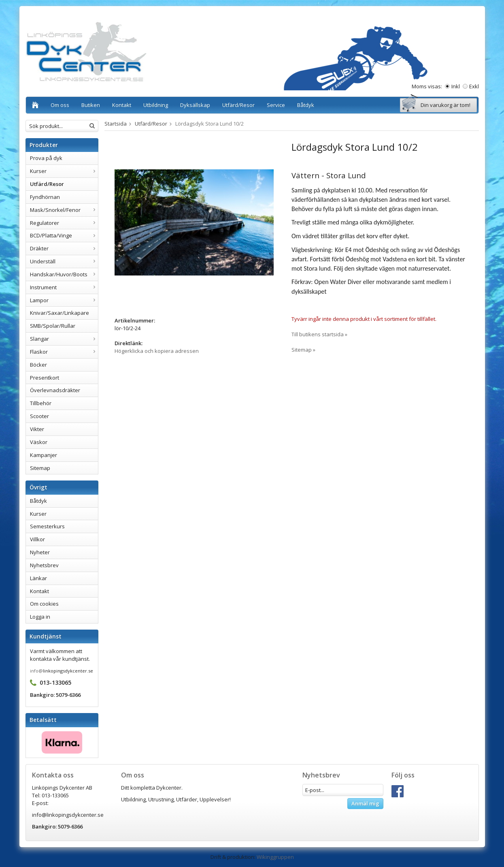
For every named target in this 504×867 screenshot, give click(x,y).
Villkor (37, 539)
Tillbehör (41, 403)
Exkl (474, 86)
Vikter (37, 429)
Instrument (64, 287)
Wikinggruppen (275, 857)
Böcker (38, 365)
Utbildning (156, 105)
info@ (36, 671)
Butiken (91, 105)
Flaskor (64, 352)
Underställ (64, 261)
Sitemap (40, 468)
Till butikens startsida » (319, 334)
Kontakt (122, 105)
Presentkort (45, 378)
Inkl (456, 86)
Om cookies (44, 604)
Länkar (38, 578)
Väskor (39, 442)
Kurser (64, 171)
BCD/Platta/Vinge (64, 235)
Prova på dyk (46, 158)
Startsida (116, 124)
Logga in (40, 617)
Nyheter (40, 552)
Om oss (60, 105)
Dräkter (64, 248)
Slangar (64, 339)
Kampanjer (44, 455)
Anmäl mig (365, 803)
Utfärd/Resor (238, 105)
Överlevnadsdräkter (55, 390)
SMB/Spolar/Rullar (53, 326)
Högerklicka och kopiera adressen (157, 351)
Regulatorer (64, 223)
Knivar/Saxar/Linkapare (60, 313)
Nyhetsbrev (44, 565)
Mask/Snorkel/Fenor (64, 210)
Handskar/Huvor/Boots (64, 274)
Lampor (64, 300)
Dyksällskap (195, 105)
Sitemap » (303, 350)
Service (276, 105)
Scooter (39, 416)
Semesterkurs (47, 526)
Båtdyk (306, 105)
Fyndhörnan (45, 197)
